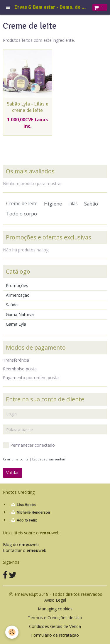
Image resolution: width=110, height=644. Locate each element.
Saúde (12, 305)
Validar (12, 473)
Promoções (17, 285)
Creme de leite (22, 204)
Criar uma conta (16, 459)
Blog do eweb (21, 544)
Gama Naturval (20, 314)
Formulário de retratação (55, 635)
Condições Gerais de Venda (55, 626)
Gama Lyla (16, 324)
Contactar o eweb (25, 550)
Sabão (91, 204)
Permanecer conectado (29, 445)
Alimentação (18, 295)
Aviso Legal (55, 600)
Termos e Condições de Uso (55, 618)
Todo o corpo (22, 214)
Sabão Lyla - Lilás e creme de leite (28, 107)
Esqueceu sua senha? (49, 459)
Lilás (73, 204)
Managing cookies (55, 609)
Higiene (53, 204)
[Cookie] (12, 632)
